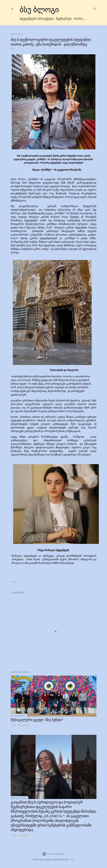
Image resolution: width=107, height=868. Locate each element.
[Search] (95, 8)
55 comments (24, 725)
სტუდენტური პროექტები (37, 19)
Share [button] (13, 582)
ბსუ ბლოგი (39, 10)
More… (80, 19)
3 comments (23, 835)
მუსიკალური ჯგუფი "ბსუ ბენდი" (37, 720)
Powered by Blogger (54, 854)
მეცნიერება (64, 19)
